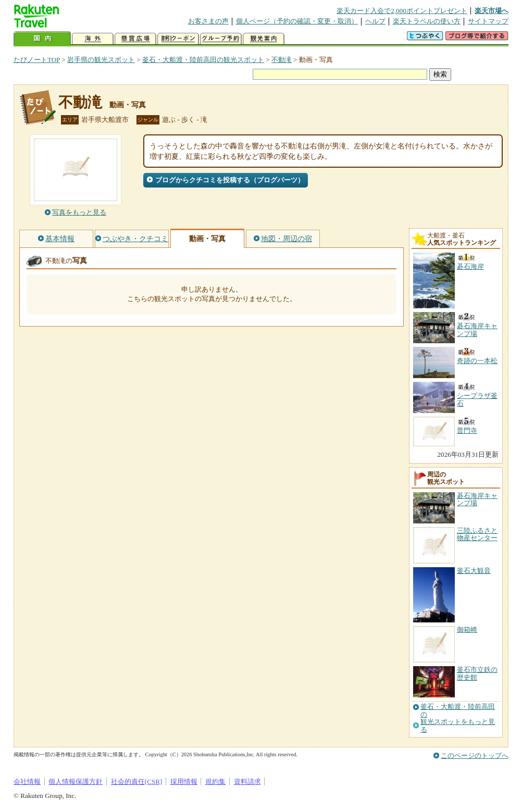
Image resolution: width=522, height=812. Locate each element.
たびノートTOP (37, 60)
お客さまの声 (208, 21)
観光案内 (264, 39)
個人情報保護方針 (76, 782)
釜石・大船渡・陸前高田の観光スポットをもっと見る (458, 718)
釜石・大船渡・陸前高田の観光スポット (203, 60)
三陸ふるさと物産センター (477, 534)
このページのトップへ (475, 755)
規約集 (215, 782)
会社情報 (27, 782)
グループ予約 (221, 39)
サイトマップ (488, 21)
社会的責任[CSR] (137, 782)
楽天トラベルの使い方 (427, 21)
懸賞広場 (135, 39)
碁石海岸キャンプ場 (477, 499)
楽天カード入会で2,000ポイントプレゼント (402, 11)
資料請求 (247, 782)
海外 (93, 39)
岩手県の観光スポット (101, 60)
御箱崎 (467, 629)
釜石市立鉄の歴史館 (477, 673)
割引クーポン (178, 39)
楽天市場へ (492, 11)
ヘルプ (375, 21)
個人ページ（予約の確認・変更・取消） (297, 21)
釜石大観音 (474, 571)
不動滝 (282, 60)
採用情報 (184, 782)
